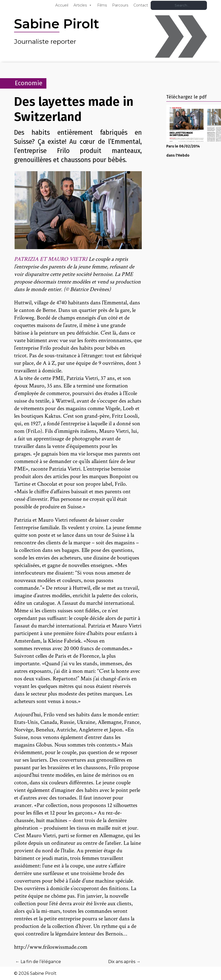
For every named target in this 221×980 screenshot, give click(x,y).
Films (102, 5)
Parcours (120, 5)
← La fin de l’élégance (38, 962)
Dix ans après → (124, 962)
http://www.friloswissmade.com (51, 947)
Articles (80, 5)
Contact (141, 5)
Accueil (62, 5)
